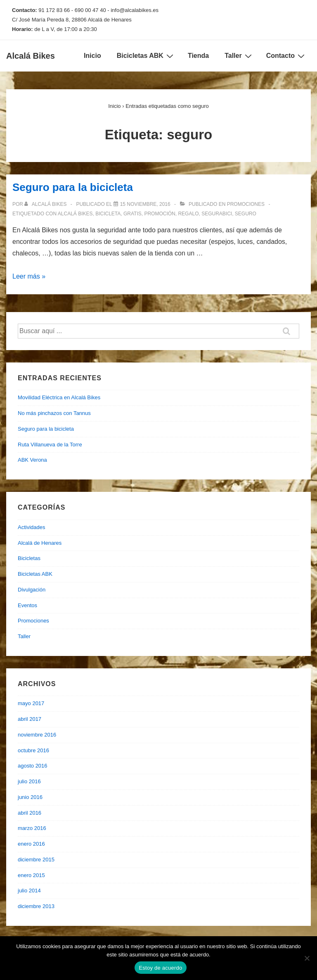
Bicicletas (29, 558)
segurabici (217, 214)
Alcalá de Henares (40, 543)
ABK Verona (32, 460)
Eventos (27, 605)
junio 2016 (30, 797)
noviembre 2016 (37, 735)
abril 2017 (30, 719)
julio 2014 (29, 891)
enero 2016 (31, 844)
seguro (246, 214)
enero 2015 (31, 875)
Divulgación (32, 590)
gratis (132, 214)
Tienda (198, 56)
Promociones (246, 204)
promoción (160, 214)
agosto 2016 (33, 766)
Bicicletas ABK (146, 56)
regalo (188, 214)
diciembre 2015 (36, 860)
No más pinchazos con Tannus (54, 413)
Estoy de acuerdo (160, 968)
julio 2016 (29, 781)
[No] (307, 958)
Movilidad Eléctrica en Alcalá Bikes (59, 397)
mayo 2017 (31, 703)
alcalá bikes (75, 214)
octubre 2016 (33, 750)
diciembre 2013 (36, 906)
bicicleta (108, 214)
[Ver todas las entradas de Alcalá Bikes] (46, 204)
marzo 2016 (32, 828)
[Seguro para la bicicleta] (145, 204)
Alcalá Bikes (31, 56)
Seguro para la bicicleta (73, 187)
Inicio (92, 56)
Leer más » (29, 276)
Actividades (31, 527)
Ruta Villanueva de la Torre (50, 445)
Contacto (286, 56)
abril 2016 (30, 813)
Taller (239, 56)
